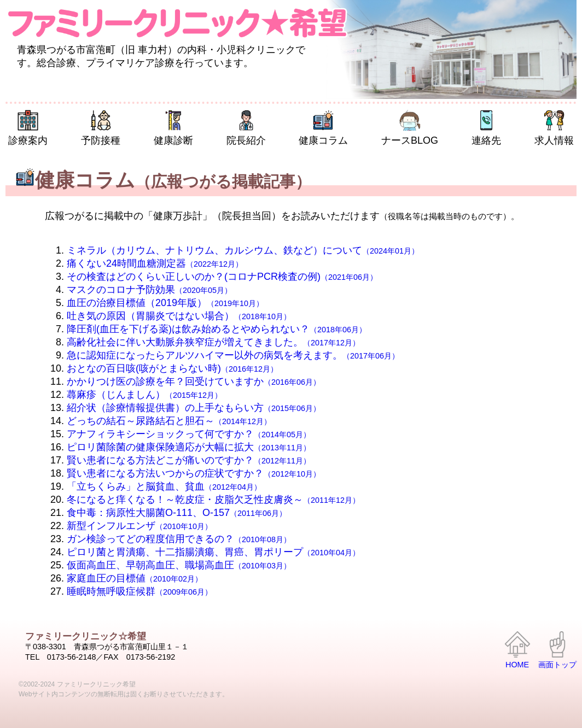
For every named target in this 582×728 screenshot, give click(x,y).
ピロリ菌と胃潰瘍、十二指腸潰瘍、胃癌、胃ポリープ (213, 552)
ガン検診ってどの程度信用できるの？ (179, 539)
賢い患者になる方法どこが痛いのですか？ (189, 460)
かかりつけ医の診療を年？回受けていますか (194, 381)
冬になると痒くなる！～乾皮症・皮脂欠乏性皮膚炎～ (213, 500)
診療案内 (28, 128)
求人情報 (554, 128)
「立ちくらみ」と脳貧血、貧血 (164, 486)
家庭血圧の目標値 (135, 578)
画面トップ (557, 650)
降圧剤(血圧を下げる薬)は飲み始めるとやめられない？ (217, 329)
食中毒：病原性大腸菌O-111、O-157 (177, 513)
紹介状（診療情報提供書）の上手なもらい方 (194, 408)
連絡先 (486, 128)
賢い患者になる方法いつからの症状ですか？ (194, 473)
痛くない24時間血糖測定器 (155, 263)
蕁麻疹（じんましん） (144, 395)
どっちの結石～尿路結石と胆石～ (169, 421)
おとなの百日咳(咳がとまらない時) (172, 368)
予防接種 (101, 128)
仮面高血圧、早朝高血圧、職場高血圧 (179, 565)
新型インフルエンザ (139, 526)
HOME (517, 650)
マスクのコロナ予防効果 (149, 290)
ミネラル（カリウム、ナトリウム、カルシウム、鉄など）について (243, 250)
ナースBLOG (410, 128)
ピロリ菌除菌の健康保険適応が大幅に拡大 (189, 447)
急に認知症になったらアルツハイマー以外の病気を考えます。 (233, 355)
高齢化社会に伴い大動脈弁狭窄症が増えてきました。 (213, 342)
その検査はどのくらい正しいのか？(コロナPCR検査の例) (222, 277)
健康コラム (323, 128)
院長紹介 (246, 128)
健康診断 (173, 128)
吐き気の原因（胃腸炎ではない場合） (179, 316)
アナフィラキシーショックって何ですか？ (189, 434)
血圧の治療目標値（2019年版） (165, 303)
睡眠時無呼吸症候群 (139, 591)
